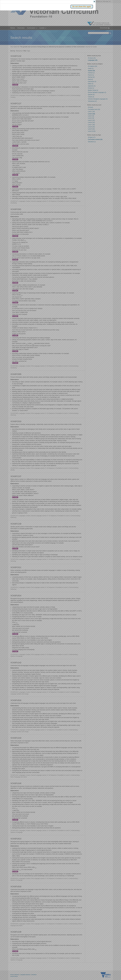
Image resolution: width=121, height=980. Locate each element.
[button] (107, 32)
